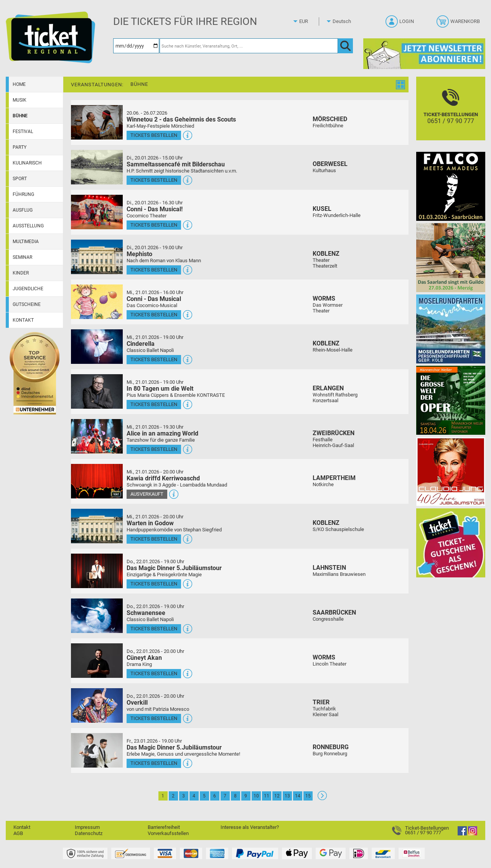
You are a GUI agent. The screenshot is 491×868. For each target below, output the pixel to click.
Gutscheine (27, 304)
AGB (18, 833)
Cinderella (141, 344)
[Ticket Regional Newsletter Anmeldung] (424, 53)
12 (277, 796)
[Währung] (311, 21)
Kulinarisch (27, 163)
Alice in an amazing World (162, 433)
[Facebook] (462, 834)
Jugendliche (28, 289)
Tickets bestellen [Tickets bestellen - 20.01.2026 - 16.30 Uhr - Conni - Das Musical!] (154, 225)
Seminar (22, 257)
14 (298, 796)
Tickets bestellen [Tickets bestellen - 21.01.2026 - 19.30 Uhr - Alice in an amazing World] (154, 449)
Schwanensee (146, 613)
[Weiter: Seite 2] (322, 798)
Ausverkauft (147, 494)
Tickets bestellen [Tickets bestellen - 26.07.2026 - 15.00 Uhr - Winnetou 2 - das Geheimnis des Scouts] (154, 135)
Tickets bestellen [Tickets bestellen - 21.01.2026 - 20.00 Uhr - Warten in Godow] (154, 539)
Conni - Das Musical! (155, 209)
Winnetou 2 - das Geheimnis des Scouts (181, 119)
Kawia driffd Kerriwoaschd (163, 478)
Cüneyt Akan (144, 658)
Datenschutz (89, 833)
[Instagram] (473, 834)
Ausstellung (28, 226)
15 (308, 796)
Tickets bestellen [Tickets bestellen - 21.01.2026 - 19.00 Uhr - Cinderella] (154, 359)
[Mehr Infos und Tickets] (97, 122)
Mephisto (139, 254)
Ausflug (23, 210)
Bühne (20, 116)
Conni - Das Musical (154, 299)
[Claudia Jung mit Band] (451, 471)
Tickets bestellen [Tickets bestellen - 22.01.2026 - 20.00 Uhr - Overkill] (154, 718)
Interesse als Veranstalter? (250, 827)
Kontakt (23, 320)
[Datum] (136, 46)
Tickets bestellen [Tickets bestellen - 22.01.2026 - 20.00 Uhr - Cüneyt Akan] (154, 673)
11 (267, 796)
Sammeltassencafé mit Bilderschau (176, 164)
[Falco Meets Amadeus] (451, 186)
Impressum (87, 827)
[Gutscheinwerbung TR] (451, 543)
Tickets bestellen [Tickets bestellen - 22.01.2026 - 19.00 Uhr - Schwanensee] (154, 629)
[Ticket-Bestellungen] (451, 115)
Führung (23, 194)
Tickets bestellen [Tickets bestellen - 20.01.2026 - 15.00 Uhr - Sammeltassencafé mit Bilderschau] (154, 180)
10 (256, 796)
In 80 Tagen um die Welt (160, 389)
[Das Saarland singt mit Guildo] (451, 257)
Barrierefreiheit (164, 827)
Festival (23, 132)
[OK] (345, 46)
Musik (20, 100)
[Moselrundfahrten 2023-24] (451, 329)
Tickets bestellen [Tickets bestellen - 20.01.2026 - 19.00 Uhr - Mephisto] (154, 270)
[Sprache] (344, 21)
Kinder (21, 273)
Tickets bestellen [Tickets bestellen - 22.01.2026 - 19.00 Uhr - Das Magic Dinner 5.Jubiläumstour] (154, 584)
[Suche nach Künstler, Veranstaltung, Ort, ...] (249, 46)
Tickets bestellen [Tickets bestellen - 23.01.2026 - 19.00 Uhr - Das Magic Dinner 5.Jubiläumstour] (154, 763)
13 (287, 796)
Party (20, 147)
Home (19, 84)
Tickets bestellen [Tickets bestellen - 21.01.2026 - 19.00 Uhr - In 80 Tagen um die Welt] (154, 404)
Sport (20, 179)
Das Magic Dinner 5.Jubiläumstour (174, 568)
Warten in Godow (150, 523)
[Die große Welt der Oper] (451, 400)
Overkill (137, 703)
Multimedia (26, 242)
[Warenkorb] (459, 24)
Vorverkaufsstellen (168, 833)
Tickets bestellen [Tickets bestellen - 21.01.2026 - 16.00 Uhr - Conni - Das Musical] (154, 315)
